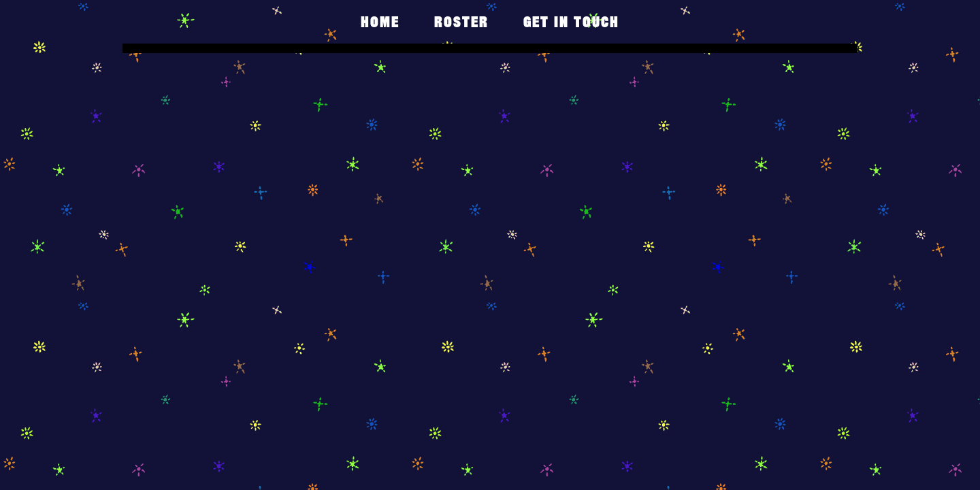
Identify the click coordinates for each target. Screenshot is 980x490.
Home (380, 21)
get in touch (571, 21)
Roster (461, 21)
